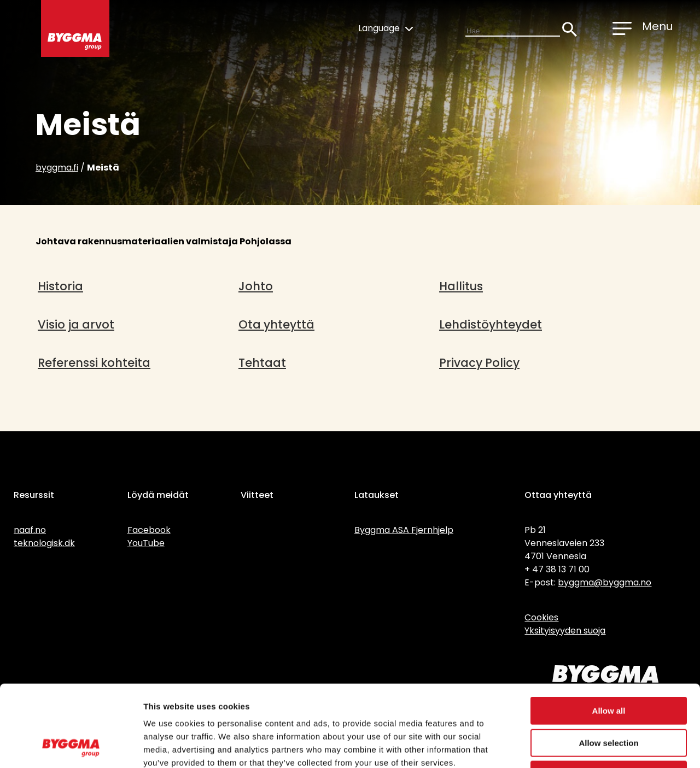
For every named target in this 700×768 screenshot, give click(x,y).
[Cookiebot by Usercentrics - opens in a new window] (71, 747)
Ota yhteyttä (276, 324)
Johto (256, 286)
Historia (60, 286)
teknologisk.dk (44, 543)
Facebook (149, 530)
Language (386, 28)
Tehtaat (262, 363)
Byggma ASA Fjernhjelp (404, 530)
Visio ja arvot (76, 324)
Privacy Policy (479, 363)
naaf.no (30, 530)
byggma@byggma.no (605, 582)
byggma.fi (57, 168)
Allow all (609, 634)
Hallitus (461, 286)
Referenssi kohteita (94, 363)
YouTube (146, 543)
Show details (574, 746)
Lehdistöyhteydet (491, 324)
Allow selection (608, 667)
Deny (609, 698)
